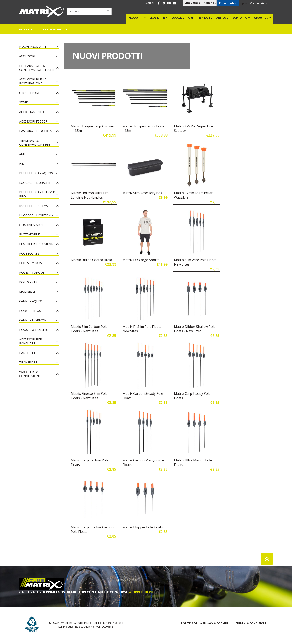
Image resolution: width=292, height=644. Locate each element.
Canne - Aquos (31, 301)
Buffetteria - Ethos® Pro (37, 194)
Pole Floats (29, 253)
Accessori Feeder (33, 121)
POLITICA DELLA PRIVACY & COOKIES (205, 623)
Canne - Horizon (33, 320)
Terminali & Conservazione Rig (35, 142)
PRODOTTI (135, 18)
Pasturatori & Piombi (37, 131)
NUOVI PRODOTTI (33, 46)
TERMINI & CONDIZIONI (251, 623)
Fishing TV (205, 18)
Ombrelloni (29, 93)
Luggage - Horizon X (36, 215)
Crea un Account (261, 3)
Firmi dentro (228, 3)
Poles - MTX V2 (31, 263)
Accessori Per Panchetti (31, 341)
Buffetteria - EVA (33, 206)
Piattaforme (30, 234)
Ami (22, 154)
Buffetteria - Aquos (36, 173)
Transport (28, 362)
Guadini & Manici (33, 225)
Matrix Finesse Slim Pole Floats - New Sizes (89, 396)
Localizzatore (182, 18)
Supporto (240, 18)
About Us (261, 18)
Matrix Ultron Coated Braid (91, 260)
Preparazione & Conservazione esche (37, 68)
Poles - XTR (28, 282)
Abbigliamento (32, 112)
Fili (22, 163)
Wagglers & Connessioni (30, 374)
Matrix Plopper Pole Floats (143, 527)
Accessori (27, 56)
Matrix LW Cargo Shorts (141, 260)
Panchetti (28, 353)
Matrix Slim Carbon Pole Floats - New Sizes (89, 329)
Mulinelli (27, 291)
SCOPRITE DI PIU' (142, 592)
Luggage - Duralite (35, 183)
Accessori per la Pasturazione (33, 81)
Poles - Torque (32, 272)
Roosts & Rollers (34, 330)
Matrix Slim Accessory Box (142, 193)
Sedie (24, 102)
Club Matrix (159, 18)
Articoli (222, 18)
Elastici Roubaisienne (37, 244)
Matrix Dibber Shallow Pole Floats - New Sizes (195, 329)
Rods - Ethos (30, 311)
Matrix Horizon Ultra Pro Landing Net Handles (90, 195)
